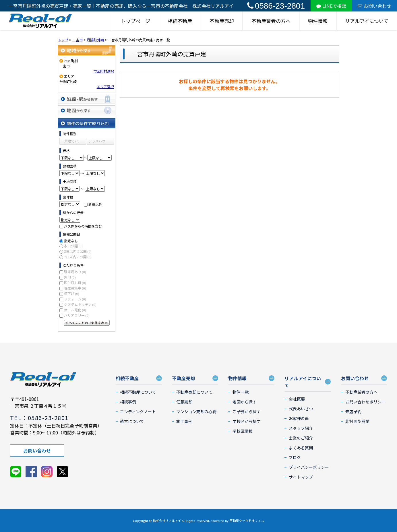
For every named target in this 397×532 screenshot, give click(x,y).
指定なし (71, 241)
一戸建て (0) (70, 141)
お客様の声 (299, 418)
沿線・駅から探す (87, 99)
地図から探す (87, 110)
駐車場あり (75, 272)
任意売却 (184, 402)
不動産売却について (194, 392)
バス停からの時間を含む (83, 226)
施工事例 (184, 421)
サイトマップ (301, 477)
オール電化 (75, 310)
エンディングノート (138, 411)
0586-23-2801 (276, 6)
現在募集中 (75, 288)
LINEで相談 (331, 6)
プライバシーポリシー (309, 467)
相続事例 (128, 402)
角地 (70, 277)
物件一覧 (241, 392)
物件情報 (318, 21)
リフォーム (75, 299)
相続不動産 (180, 21)
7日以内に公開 (78, 257)
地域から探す (87, 50)
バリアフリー (77, 315)
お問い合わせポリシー (365, 402)
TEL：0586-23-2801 (39, 418)
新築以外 (95, 204)
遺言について (132, 421)
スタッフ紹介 (301, 428)
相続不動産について (138, 392)
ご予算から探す (247, 411)
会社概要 (297, 399)
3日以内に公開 (78, 251)
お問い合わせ (374, 6)
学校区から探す (247, 421)
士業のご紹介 (301, 438)
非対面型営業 (357, 421)
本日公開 (73, 246)
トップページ (135, 21)
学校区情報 (243, 431)
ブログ (295, 457)
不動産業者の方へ (271, 21)
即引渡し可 (75, 282)
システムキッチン (80, 304)
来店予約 (353, 411)
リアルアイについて (367, 21)
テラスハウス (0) (97, 142)
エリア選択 (105, 87)
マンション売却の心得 (196, 411)
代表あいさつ (301, 409)
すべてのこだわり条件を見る (87, 323)
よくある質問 (301, 448)
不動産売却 (222, 21)
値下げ (72, 293)
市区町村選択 (104, 71)
